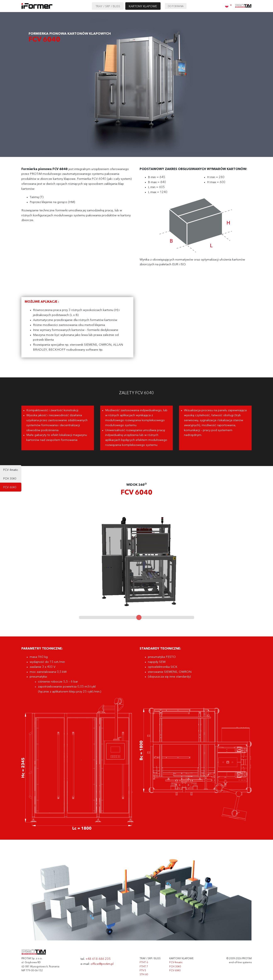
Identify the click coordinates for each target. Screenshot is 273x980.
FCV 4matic (11, 470)
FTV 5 (143, 971)
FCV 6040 (10, 487)
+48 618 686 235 (98, 959)
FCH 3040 (10, 479)
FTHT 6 (144, 963)
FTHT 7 (144, 967)
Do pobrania (176, 6)
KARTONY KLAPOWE (143, 6)
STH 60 (144, 975)
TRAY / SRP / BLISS (108, 6)
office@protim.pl (102, 964)
